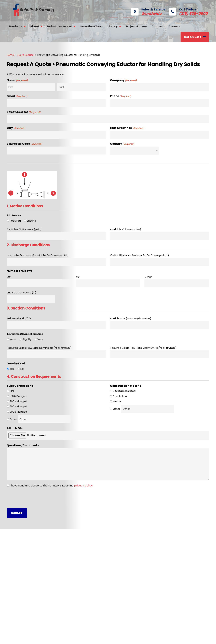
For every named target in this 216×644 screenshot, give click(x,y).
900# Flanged (18, 412)
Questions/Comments (23, 445)
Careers (174, 26)
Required (15, 221)
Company (123, 80)
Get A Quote (193, 37)
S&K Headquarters (122, 544)
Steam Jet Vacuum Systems (83, 581)
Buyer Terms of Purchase (95, 639)
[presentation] (32, 497)
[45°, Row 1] (108, 283)
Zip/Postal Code (24, 144)
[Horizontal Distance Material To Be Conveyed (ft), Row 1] (56, 262)
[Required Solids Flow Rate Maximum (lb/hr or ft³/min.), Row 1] (160, 354)
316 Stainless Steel (124, 391)
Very (40, 339)
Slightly (27, 339)
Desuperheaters (76, 598)
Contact (158, 26)
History (19, 581)
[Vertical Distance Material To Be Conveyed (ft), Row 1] (160, 262)
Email (17, 96)
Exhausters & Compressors (83, 609)
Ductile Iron (120, 396)
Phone (121, 96)
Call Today (183, 11)
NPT (12, 391)
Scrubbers (72, 592)
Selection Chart (91, 26)
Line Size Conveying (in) (22, 293)
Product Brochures (128, 581)
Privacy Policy (70, 639)
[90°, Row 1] (39, 283)
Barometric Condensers (81, 587)
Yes (12, 369)
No (22, 369)
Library (113, 26)
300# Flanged (18, 401)
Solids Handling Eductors (81, 621)
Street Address (24, 112)
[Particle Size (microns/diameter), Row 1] (160, 325)
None (13, 339)
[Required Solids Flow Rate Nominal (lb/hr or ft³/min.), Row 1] (56, 354)
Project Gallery (136, 26)
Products (16, 26)
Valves (69, 604)
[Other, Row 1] (177, 283)
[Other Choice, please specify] (44, 419)
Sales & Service (148, 11)
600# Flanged (18, 406)
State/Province (127, 128)
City (16, 128)
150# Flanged (18, 396)
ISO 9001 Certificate (128, 598)
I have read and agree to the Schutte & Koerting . (51, 486)
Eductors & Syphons (78, 627)
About (35, 26)
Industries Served (60, 26)
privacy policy (83, 486)
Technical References (130, 587)
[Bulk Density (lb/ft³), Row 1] (56, 325)
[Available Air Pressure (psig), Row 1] (56, 236)
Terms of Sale (120, 639)
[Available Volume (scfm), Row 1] (160, 236)
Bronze (117, 401)
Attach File (15, 428)
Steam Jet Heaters (77, 615)
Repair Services (176, 581)
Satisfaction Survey (27, 592)
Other (13, 419)
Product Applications (129, 592)
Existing (32, 221)
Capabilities (22, 587)
